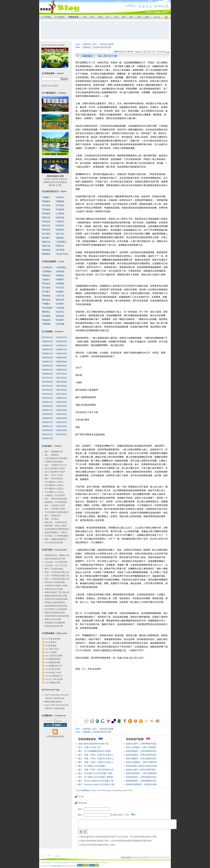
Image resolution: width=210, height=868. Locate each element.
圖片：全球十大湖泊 (54, 475)
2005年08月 (62, 430)
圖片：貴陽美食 (52, 455)
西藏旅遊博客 (55, 659)
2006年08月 (62, 406)
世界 (92, 17)
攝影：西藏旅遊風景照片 (56, 539)
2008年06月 (62, 362)
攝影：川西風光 (52, 519)
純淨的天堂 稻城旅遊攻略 (56, 599)
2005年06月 (62, 434)
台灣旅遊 (60, 214)
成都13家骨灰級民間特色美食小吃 (93, 744)
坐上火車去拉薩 (56, 679)
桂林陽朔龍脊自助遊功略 (56, 606)
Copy (94, 790)
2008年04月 (62, 366)
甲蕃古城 (63, 179)
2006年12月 (62, 398)
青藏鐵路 (60, 201)
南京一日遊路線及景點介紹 (57, 579)
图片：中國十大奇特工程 (89, 747)
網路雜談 (46, 254)
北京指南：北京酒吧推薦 (56, 562)
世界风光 (60, 226)
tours (47, 695)
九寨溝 (47, 179)
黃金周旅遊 (47, 308)
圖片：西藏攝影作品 (54, 452)
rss (47, 639)
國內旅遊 (46, 300)
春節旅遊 (60, 218)
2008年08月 (62, 358)
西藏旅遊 (48, 182)
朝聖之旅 (46, 218)
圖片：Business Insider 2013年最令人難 (96, 784)
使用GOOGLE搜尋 (50, 86)
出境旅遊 (60, 308)
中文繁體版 (60, 17)
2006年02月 (62, 418)
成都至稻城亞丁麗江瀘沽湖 (57, 592)
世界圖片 (60, 304)
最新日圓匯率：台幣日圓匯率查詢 (141, 759)
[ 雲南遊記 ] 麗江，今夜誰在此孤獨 (98, 44)
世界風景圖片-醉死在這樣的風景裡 (141, 766)
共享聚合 (52, 642)
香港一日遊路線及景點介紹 (57, 572)
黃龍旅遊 (60, 271)
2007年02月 (62, 394)
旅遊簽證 (60, 230)
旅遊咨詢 (60, 316)
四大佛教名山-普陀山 (54, 489)
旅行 (51, 698)
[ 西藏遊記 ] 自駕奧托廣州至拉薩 (97, 47)
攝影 (147, 17)
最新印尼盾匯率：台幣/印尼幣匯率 (141, 762)
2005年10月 (62, 426)
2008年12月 (62, 350)
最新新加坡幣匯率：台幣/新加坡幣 (141, 784)
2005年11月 (48, 426)
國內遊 (52, 185)
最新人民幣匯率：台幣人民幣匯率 (141, 747)
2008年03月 (48, 370)
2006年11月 (48, 402)
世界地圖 (60, 324)
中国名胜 (46, 222)
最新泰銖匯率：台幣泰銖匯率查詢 (141, 777)
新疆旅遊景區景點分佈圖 (56, 596)
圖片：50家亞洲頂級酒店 (56, 499)
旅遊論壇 (46, 320)
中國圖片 (46, 304)
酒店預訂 (60, 312)
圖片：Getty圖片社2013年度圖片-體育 (95, 773)
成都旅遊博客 (55, 662)
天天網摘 (52, 652)
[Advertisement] (105, 30)
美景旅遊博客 (55, 639)
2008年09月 (48, 358)
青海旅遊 (60, 209)
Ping (78, 790)
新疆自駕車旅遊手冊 (54, 626)
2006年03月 (48, 418)
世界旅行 (60, 197)
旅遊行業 (46, 246)
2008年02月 (62, 370)
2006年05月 (48, 414)
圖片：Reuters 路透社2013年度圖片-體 (96, 781)
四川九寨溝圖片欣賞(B (55, 472)
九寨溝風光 (61, 242)
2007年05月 (48, 390)
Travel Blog (161, 52)
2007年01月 (48, 398)
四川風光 (60, 205)
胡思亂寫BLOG (55, 666)
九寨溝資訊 (61, 267)
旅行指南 (46, 234)
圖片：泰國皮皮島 (53, 516)
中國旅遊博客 (55, 683)
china (63, 695)
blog (58, 695)
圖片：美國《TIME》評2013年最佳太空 (96, 770)
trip (67, 695)
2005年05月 (48, 438)
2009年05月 (48, 341)
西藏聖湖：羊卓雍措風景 (56, 502)
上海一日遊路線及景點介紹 (57, 576)
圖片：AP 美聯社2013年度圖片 (92, 766)
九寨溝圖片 (47, 271)
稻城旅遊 (63, 182)
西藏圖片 (60, 280)
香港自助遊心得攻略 (54, 589)
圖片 (132, 17)
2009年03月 (48, 346)
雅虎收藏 (52, 646)
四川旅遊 (46, 205)
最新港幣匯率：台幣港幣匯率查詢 (141, 751)
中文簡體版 (46, 17)
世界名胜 (46, 226)
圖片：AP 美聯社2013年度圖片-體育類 (96, 777)
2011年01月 (48, 337)
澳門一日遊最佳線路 (54, 569)
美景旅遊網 (126, 858)
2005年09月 (48, 430)
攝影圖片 (60, 238)
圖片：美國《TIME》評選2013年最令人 (96, 755)
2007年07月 (48, 386)
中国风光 (60, 222)
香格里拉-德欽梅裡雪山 (55, 602)
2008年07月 (48, 362)
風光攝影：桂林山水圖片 (56, 526)
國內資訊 (60, 300)
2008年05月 (48, 366)
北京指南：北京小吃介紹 (56, 565)
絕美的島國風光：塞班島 (56, 532)
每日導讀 (60, 250)
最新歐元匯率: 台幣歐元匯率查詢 (141, 770)
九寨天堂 (54, 179)
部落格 (57, 698)
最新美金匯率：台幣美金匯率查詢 (141, 755)
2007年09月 (48, 382)
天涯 (83, 669)
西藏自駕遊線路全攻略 (55, 613)
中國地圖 (46, 324)
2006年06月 (62, 410)
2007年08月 (62, 382)
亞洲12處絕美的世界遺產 (56, 458)
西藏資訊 (60, 275)
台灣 (116, 17)
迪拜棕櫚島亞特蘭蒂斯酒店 (57, 529)
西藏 (100, 17)
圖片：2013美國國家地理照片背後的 (95, 751)
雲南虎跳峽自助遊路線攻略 (57, 616)
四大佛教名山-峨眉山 (54, 485)
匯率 (139, 17)
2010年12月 (62, 337)
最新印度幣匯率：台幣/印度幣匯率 (141, 773)
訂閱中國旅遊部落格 (55, 736)
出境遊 (59, 185)
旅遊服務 (46, 316)
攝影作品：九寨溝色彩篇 (56, 522)
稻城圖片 (60, 292)
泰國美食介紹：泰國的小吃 (57, 555)
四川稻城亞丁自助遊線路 (56, 609)
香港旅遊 (46, 214)
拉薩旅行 (46, 280)
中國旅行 (46, 197)
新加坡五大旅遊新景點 (55, 582)
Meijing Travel (55, 673)
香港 (124, 17)
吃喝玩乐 (60, 246)
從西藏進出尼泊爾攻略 (55, 623)
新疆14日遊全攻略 (53, 619)
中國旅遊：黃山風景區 (55, 495)
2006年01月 (48, 422)
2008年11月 (48, 354)
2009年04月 (62, 341)
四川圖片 (46, 292)
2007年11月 (48, 378)
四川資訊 (60, 288)
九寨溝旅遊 (47, 267)
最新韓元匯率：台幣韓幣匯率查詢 (141, 744)
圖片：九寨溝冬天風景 (55, 505)
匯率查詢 (46, 230)
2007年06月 (62, 386)
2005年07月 (48, 434)
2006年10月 (62, 402)
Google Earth (62, 254)
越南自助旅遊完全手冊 (55, 559)
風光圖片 (46, 238)
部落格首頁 (73, 17)
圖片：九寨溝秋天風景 (55, 509)
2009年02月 (62, 346)
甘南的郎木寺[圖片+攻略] (56, 586)
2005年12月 (62, 422)
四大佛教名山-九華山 (54, 482)
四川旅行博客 (55, 669)
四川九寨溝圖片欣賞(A (55, 468)
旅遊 (63, 698)
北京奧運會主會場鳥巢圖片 (57, 512)
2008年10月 (62, 354)
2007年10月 (62, 378)
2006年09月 (48, 406)
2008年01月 (48, 374)
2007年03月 (48, 394)
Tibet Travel (54, 649)
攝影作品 (46, 242)
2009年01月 (48, 350)
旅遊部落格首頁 (51, 191)
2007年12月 (62, 374)
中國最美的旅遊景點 (54, 462)
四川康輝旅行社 (56, 676)
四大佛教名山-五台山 (54, 492)
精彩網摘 (46, 250)
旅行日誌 (147, 52)
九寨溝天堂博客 (56, 656)
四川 (108, 17)
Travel (53, 695)
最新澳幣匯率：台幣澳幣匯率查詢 (141, 781)
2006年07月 (48, 410)
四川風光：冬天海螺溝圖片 (57, 536)
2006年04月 (62, 414)
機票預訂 (46, 312)
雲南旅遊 (46, 209)
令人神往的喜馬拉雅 (54, 543)
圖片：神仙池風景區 (54, 479)
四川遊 (55, 182)
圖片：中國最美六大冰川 (56, 465)
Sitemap (157, 17)
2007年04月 (62, 390)
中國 (84, 17)
